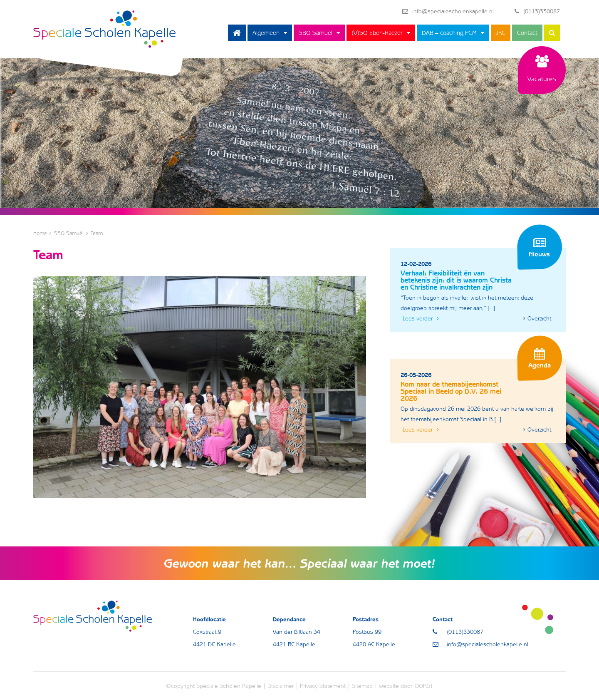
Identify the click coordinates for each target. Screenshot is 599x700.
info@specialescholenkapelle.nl (448, 11)
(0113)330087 (537, 11)
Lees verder (421, 318)
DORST (424, 686)
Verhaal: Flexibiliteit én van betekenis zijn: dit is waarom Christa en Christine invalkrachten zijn (456, 280)
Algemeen (266, 33)
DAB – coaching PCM (449, 33)
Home (237, 33)
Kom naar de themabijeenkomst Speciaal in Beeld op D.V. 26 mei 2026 (451, 391)
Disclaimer (281, 686)
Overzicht (537, 318)
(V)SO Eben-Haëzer (377, 33)
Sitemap (362, 686)
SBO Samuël (316, 33)
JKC (501, 33)
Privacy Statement (323, 686)
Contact (527, 33)
